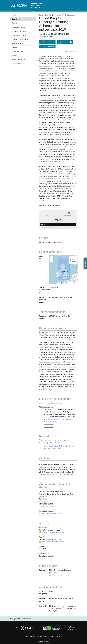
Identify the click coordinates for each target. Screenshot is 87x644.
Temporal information (19, 31)
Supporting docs (65, 42)
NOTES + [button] (44, 224)
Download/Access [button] (18, 64)
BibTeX (47, 426)
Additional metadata (19, 60)
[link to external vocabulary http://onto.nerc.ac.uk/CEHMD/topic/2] (58, 606)
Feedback (85, 264)
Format (14, 23)
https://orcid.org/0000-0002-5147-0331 (52, 542)
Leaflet (59, 283)
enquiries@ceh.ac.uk (47, 506)
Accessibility (30, 636)
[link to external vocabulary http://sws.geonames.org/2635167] (63, 609)
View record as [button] (71, 52)
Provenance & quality (19, 35)
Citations (15, 48)
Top (14, 15)
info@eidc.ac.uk (56, 575)
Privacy (39, 636)
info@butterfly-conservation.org (51, 514)
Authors (15, 56)
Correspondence (18, 52)
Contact (58, 636)
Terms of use (49, 636)
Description (16, 19)
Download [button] (47, 42)
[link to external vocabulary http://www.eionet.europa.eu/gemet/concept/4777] (50, 609)
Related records (17, 43)
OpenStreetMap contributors (70, 283)
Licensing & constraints (20, 39)
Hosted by (25, 628)
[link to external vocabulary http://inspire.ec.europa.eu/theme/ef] (74, 599)
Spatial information (18, 27)
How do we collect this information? (49, 227)
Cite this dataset (47, 46)
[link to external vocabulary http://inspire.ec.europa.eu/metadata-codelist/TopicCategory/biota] (53, 591)
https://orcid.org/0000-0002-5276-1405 (52, 532)
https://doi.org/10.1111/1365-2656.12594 (60, 475)
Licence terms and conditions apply (51, 403)
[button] (52, 258)
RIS (52, 426)
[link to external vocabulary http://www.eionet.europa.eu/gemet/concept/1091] (66, 606)
